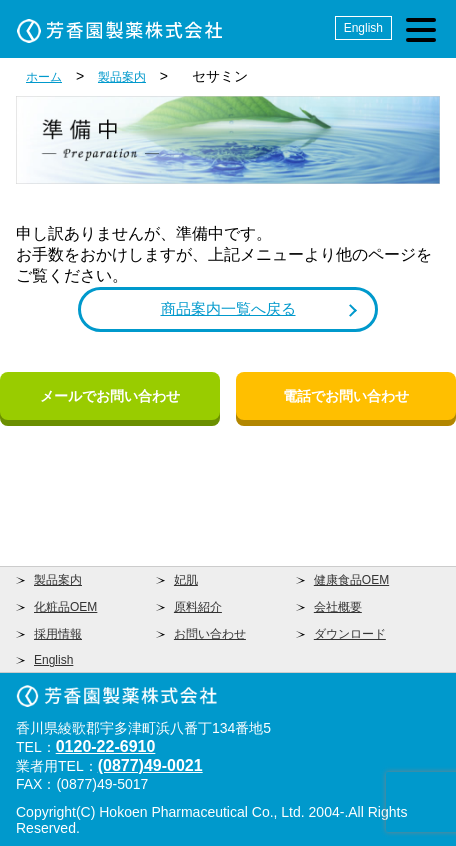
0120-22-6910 (106, 746)
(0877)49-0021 (150, 765)
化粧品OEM (65, 607)
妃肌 (186, 580)
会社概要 (338, 607)
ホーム (44, 77)
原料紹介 (198, 607)
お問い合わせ (210, 634)
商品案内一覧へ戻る (228, 308)
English (363, 28)
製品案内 (122, 77)
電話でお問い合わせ (346, 396)
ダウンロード (350, 634)
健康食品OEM (351, 580)
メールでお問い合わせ (110, 396)
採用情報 (58, 634)
